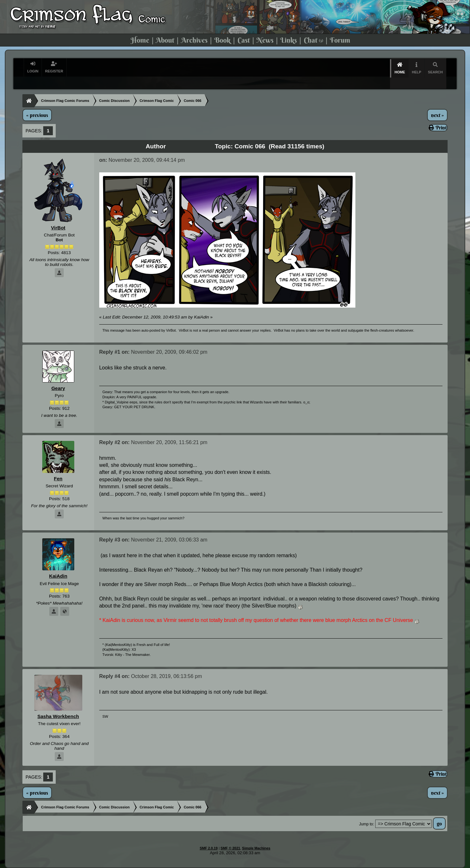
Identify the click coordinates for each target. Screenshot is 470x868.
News (265, 40)
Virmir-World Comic (268, 864)
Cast (244, 40)
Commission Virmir (374, 864)
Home (140, 40)
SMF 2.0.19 (209, 837)
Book (222, 40)
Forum (340, 40)
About (165, 40)
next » (437, 104)
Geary (58, 377)
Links (288, 40)
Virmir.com (207, 864)
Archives (194, 40)
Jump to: (366, 813)
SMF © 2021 (230, 837)
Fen (58, 467)
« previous (37, 104)
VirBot (58, 216)
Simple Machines (256, 837)
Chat (313, 40)
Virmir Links (337, 864)
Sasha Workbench (58, 705)
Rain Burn (233, 864)
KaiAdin (58, 565)
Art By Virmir (306, 864)
